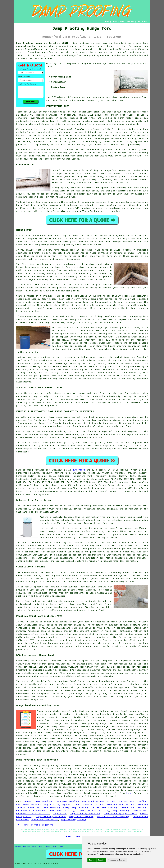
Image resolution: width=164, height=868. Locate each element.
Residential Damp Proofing (33, 814)
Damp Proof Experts (81, 817)
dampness (71, 64)
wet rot (104, 132)
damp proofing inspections (46, 745)
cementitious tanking (93, 587)
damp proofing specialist (85, 604)
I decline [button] (101, 860)
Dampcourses (140, 811)
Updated (47, 846)
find (25, 766)
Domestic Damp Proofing (38, 801)
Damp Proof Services (28, 804)
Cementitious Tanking (134, 808)
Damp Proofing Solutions (85, 814)
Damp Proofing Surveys (74, 820)
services (79, 491)
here (129, 793)
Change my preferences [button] (117, 860)
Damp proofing (25, 470)
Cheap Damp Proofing (67, 801)
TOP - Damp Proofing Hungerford (35, 825)
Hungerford (79, 470)
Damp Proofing (138, 801)
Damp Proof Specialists (45, 820)
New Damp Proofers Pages (33, 846)
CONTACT (131, 22)
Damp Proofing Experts (57, 804)
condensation (140, 170)
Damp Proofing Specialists (120, 814)
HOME (107, 22)
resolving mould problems (68, 720)
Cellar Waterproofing (105, 808)
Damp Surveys (120, 801)
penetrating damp (89, 112)
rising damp (39, 245)
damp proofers (140, 482)
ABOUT (122, 22)
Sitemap (18, 846)
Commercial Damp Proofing (44, 808)
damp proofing (91, 55)
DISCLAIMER (142, 22)
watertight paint (60, 360)
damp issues (66, 379)
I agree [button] (92, 860)
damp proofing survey (112, 205)
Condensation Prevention (31, 811)
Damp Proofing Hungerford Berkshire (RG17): (44, 43)
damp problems (121, 97)
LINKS (114, 22)
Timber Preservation (85, 804)
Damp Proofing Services (95, 801)
